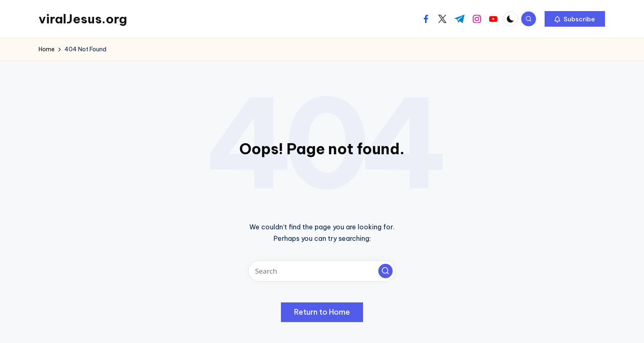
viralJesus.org (83, 19)
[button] (575, 19)
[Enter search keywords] (322, 271)
